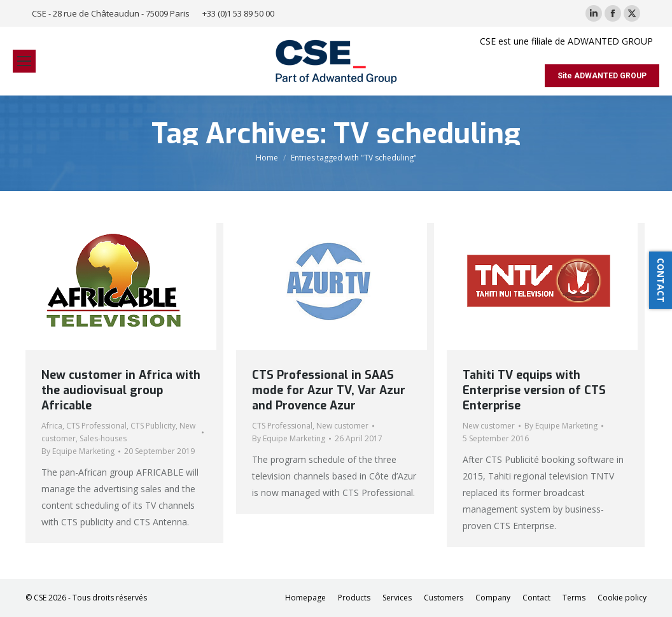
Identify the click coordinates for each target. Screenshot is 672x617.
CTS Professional (96, 426)
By (78, 451)
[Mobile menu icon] (24, 61)
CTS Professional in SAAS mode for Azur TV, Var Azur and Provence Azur (329, 390)
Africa (52, 426)
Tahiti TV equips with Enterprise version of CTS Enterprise (534, 390)
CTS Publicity (153, 426)
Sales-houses (103, 438)
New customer (342, 426)
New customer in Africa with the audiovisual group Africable (121, 390)
